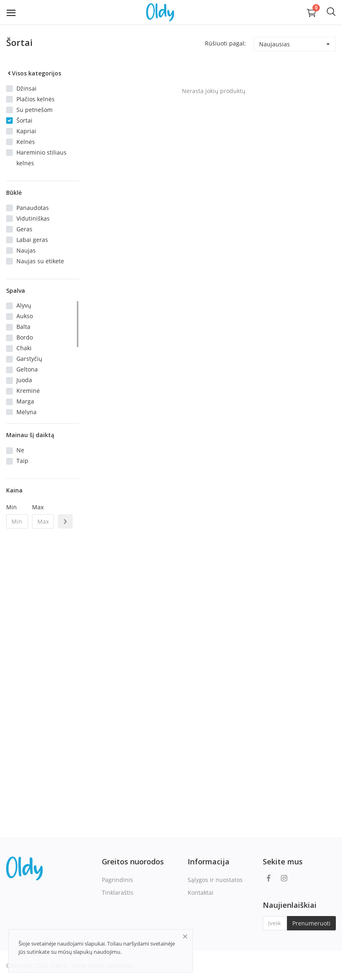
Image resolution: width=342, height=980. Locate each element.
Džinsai (26, 88)
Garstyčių (29, 359)
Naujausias (274, 44)
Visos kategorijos (34, 73)
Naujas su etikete (40, 261)
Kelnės (26, 142)
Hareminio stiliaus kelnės (41, 158)
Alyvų (24, 305)
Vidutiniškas (33, 218)
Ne (20, 450)
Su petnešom (34, 110)
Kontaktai (201, 892)
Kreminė (28, 391)
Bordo (25, 337)
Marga (25, 401)
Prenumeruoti (311, 923)
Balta (23, 327)
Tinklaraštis (118, 892)
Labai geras (32, 240)
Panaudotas (33, 208)
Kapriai (26, 131)
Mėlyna (26, 412)
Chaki (24, 348)
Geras (24, 229)
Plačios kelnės (36, 99)
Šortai (24, 120)
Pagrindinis (117, 880)
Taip (22, 461)
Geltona (27, 369)
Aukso (25, 316)
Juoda (24, 380)
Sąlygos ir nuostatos (215, 880)
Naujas (26, 250)
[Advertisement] (43, 668)
